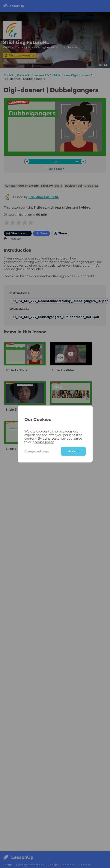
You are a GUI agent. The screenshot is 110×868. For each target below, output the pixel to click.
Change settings (37, 451)
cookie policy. (44, 442)
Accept (73, 451)
